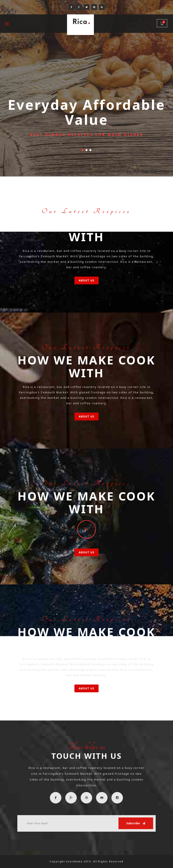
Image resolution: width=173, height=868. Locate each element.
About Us (87, 280)
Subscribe (136, 823)
